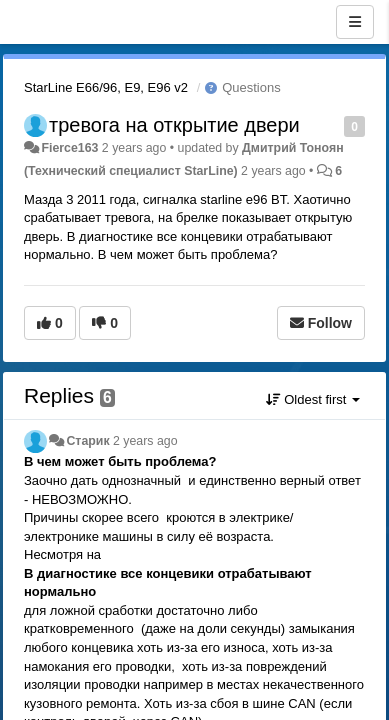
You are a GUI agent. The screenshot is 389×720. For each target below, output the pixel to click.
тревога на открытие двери (174, 125)
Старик (87, 441)
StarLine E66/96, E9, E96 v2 (106, 87)
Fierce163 (69, 148)
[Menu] (355, 22)
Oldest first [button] (313, 399)
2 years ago (145, 441)
